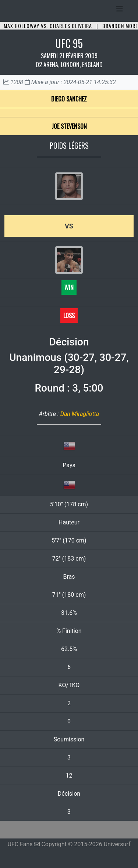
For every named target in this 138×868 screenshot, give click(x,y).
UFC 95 (69, 43)
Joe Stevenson (69, 126)
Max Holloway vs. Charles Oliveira (48, 26)
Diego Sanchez (69, 99)
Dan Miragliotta (80, 414)
